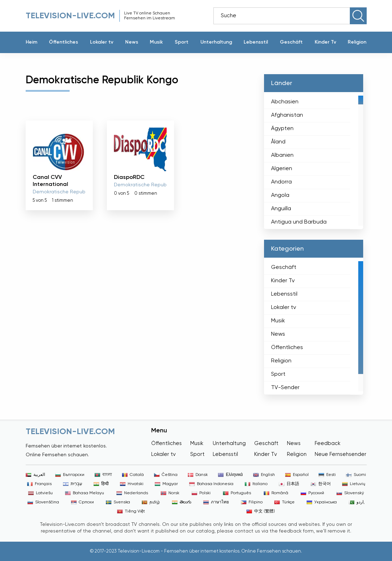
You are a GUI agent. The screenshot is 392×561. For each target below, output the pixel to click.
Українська (322, 502)
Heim (31, 42)
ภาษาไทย (216, 502)
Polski (201, 493)
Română (276, 493)
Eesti (327, 475)
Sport (182, 42)
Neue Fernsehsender (340, 454)
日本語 (289, 484)
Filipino (252, 502)
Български (70, 475)
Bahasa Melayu (85, 493)
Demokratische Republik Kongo (69, 192)
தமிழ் (151, 502)
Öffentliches (63, 42)
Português (237, 493)
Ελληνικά (230, 475)
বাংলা (103, 475)
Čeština (166, 475)
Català (133, 475)
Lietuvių (354, 484)
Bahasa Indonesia (211, 484)
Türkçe (284, 502)
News (132, 42)
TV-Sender (285, 388)
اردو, (357, 502)
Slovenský (350, 493)
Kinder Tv (325, 42)
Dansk (198, 475)
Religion (357, 42)
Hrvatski (132, 484)
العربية (35, 475)
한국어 (321, 484)
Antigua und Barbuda (299, 222)
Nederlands (132, 493)
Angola (280, 195)
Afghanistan (287, 115)
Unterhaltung (216, 42)
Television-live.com (70, 16)
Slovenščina (43, 502)
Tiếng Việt (131, 511)
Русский (312, 493)
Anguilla (281, 209)
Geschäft (291, 42)
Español (297, 475)
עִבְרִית (73, 484)
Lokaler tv (102, 42)
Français (39, 484)
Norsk (170, 493)
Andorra (281, 182)
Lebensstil (256, 42)
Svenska (118, 502)
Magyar (166, 484)
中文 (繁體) (261, 511)
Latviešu (40, 493)
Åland (278, 142)
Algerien (282, 169)
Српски (82, 502)
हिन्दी (101, 484)
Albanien (282, 155)
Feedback (327, 443)
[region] (313, 161)
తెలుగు (182, 502)
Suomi (356, 475)
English (264, 475)
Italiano (256, 484)
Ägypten (282, 129)
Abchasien (285, 102)
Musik (156, 42)
